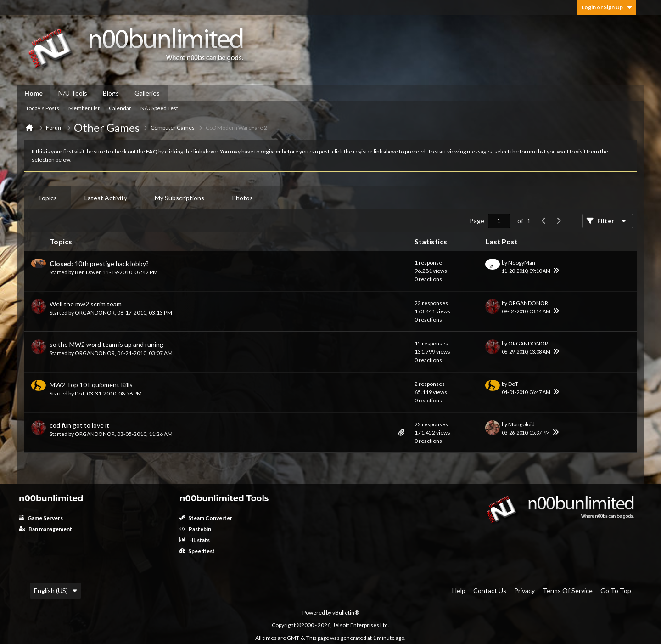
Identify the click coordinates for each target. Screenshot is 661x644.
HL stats (195, 540)
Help (459, 590)
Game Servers (41, 518)
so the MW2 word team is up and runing (106, 344)
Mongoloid (521, 424)
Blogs (111, 93)
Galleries (147, 93)
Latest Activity (106, 198)
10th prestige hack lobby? (112, 263)
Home (34, 93)
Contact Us (490, 590)
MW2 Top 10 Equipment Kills (91, 385)
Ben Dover (88, 272)
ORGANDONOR (95, 313)
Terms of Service (568, 590)
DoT (80, 393)
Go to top (616, 590)
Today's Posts (42, 108)
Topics (47, 198)
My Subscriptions (179, 198)
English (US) (56, 590)
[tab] (47, 198)
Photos (242, 198)
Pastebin (195, 529)
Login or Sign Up (607, 7)
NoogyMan (522, 263)
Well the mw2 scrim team (86, 304)
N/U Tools (73, 93)
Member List (84, 108)
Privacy (524, 590)
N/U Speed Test (159, 108)
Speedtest (197, 551)
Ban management (45, 529)
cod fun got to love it (79, 425)
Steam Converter (206, 518)
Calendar (120, 108)
